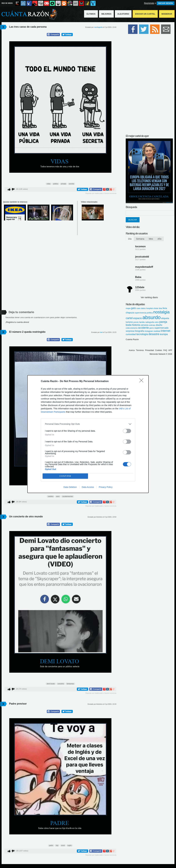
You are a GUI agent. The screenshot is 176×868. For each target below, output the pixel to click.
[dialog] (88, 434)
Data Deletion (70, 487)
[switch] (127, 431)
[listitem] (88, 424)
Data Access (88, 487)
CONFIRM (65, 476)
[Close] (142, 381)
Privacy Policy (106, 487)
